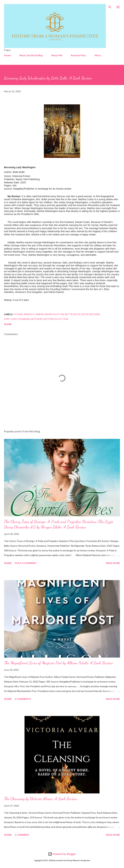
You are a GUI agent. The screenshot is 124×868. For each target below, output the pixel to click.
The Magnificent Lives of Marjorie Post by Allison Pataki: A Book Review (58, 663)
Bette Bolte (73, 314)
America (29, 314)
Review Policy (78, 55)
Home (7, 55)
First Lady (10, 319)
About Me (57, 55)
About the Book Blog (31, 55)
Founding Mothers (30, 319)
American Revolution (50, 314)
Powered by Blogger (62, 854)
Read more (113, 563)
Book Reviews (91, 314)
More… (99, 55)
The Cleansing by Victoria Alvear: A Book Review (41, 799)
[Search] (110, 6)
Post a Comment (26, 563)
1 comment (22, 835)
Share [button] (8, 324)
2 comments (23, 699)
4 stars (18, 314)
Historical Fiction (56, 319)
